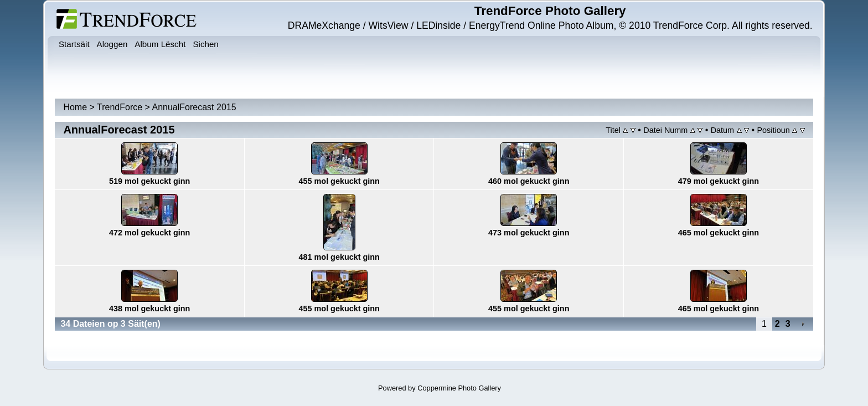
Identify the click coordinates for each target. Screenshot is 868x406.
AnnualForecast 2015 (194, 107)
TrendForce (120, 107)
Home (75, 107)
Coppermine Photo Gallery (459, 388)
